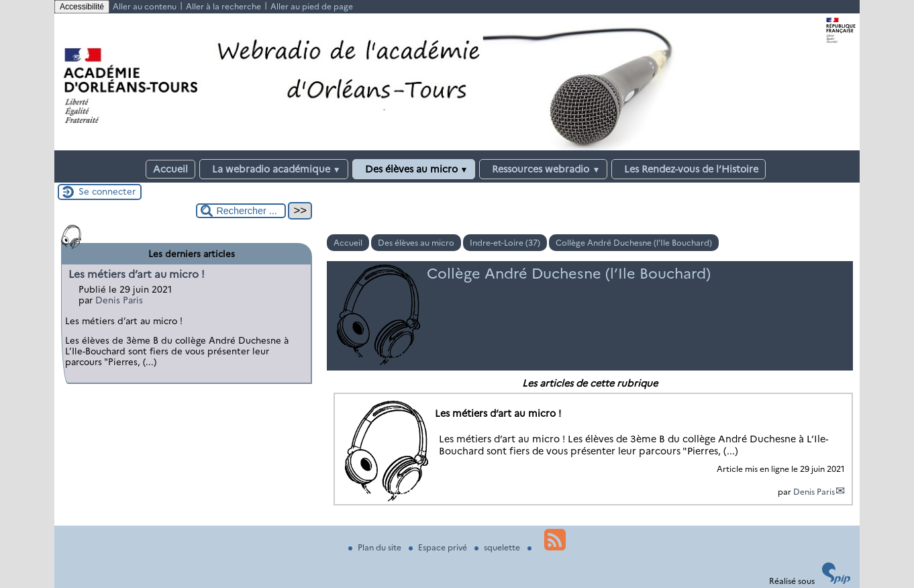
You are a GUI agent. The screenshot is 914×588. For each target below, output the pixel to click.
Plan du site (376, 547)
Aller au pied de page (312, 6)
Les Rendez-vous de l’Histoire (689, 169)
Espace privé (439, 547)
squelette (498, 547)
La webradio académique (274, 169)
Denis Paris (814, 492)
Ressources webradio (543, 169)
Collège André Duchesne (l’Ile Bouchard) (634, 243)
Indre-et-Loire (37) (505, 243)
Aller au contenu (145, 6)
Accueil (170, 169)
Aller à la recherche (223, 6)
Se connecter (107, 191)
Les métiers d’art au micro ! (137, 274)
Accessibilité (82, 7)
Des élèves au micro (414, 169)
